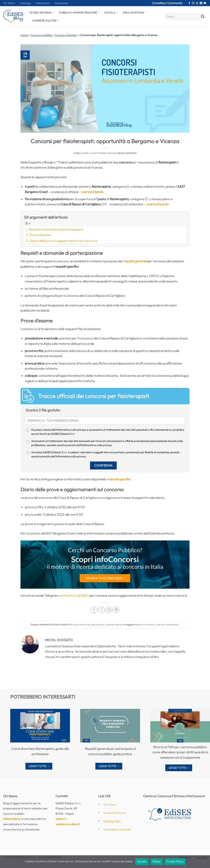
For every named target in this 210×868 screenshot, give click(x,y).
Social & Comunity (115, 813)
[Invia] (203, 17)
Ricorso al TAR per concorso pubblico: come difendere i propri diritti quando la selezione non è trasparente (180, 752)
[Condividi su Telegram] (116, 610)
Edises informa (42, 12)
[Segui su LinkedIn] (201, 3)
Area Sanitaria (135, 12)
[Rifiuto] (204, 863)
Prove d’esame (40, 235)
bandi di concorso (145, 624)
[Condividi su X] (101, 610)
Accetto (142, 862)
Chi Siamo (9, 3)
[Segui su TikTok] (197, 3)
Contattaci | (160, 3)
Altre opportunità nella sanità (88, 624)
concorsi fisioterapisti (167, 624)
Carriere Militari (46, 20)
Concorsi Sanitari (66, 35)
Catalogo (25, 3)
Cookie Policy (175, 862)
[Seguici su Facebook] (189, 3)
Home (24, 35)
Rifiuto (157, 862)
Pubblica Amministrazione (79, 12)
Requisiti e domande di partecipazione (56, 229)
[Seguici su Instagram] (193, 3)
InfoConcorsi (43, 3)
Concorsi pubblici (42, 35)
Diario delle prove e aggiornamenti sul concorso (63, 241)
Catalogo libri (112, 821)
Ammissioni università (117, 829)
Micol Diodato (127, 153)
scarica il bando (92, 192)
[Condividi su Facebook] (94, 610)
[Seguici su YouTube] (205, 3)
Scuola (111, 12)
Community (175, 3)
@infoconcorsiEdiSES (74, 595)
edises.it (61, 819)
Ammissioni (62, 3)
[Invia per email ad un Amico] (109, 610)
